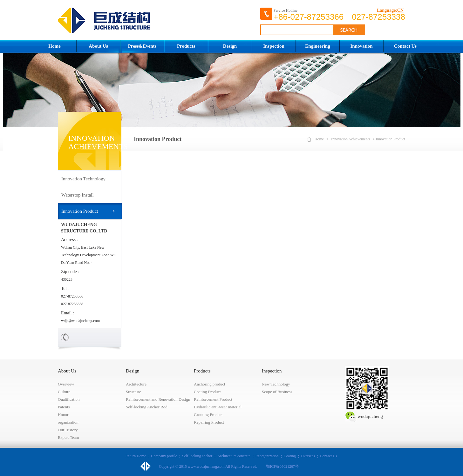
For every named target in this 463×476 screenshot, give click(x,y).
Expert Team (68, 437)
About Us (98, 46)
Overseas (308, 456)
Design (230, 46)
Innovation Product (80, 211)
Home (54, 46)
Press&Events (142, 46)
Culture (64, 392)
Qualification (69, 399)
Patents (64, 407)
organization (68, 422)
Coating (290, 456)
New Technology (276, 384)
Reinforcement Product (213, 399)
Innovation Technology (83, 179)
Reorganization (267, 456)
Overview (66, 384)
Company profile (164, 456)
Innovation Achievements (361, 48)
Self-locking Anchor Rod (147, 407)
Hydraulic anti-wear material (218, 407)
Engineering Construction (317, 48)
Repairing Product (209, 422)
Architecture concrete (234, 456)
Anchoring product (210, 384)
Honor (63, 415)
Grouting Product (208, 415)
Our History (68, 430)
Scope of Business (277, 392)
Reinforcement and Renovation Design (158, 399)
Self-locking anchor (197, 456)
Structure (133, 392)
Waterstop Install (78, 195)
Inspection (274, 46)
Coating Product (207, 392)
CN (400, 10)
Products (186, 46)
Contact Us (405, 46)
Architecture (136, 384)
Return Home (136, 456)
